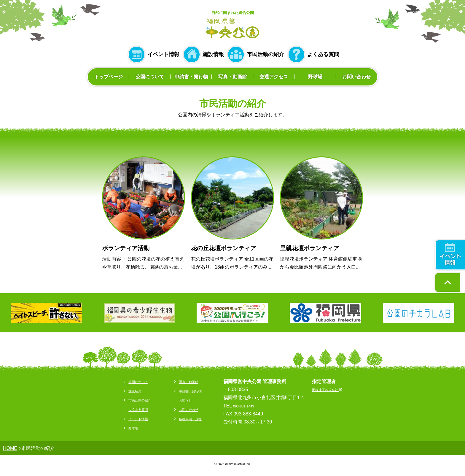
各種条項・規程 (188, 419)
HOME (10, 448)
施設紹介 (121, 391)
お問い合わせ (356, 77)
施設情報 (213, 54)
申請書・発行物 (191, 77)
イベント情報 (163, 54)
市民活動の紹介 (265, 54)
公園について (150, 77)
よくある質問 (323, 54)
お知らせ (181, 400)
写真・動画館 (232, 77)
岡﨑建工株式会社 (337, 389)
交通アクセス (274, 77)
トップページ (109, 77)
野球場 (315, 77)
